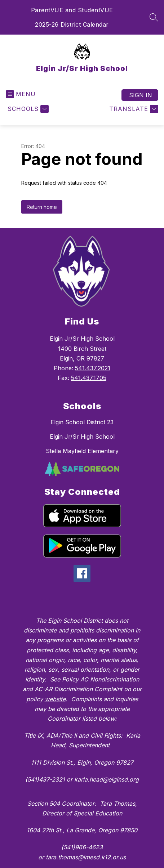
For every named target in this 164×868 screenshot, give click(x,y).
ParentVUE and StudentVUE (72, 10)
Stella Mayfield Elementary (82, 451)
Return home (42, 207)
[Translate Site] (133, 109)
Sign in (141, 95)
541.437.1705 (89, 378)
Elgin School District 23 (82, 422)
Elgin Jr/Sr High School (82, 437)
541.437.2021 (93, 368)
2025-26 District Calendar (72, 24)
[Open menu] (21, 94)
